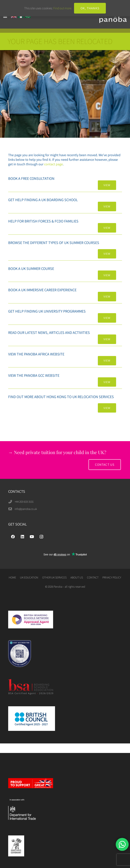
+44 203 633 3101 (24, 502)
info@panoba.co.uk (26, 509)
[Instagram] (41, 537)
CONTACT (93, 577)
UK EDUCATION (29, 577)
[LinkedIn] (22, 537)
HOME (12, 577)
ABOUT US (77, 577)
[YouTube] (32, 537)
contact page (53, 164)
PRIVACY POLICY (112, 577)
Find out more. (63, 8)
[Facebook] (13, 537)
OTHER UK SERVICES (54, 577)
